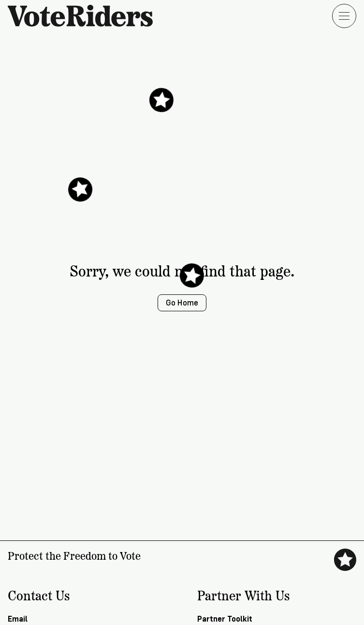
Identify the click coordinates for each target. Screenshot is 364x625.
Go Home (182, 303)
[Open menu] (344, 16)
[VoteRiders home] (85, 16)
